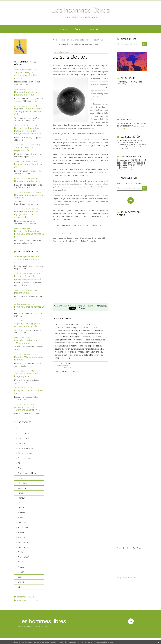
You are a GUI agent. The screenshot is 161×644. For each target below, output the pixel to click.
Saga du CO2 (23, 557)
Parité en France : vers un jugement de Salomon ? (72, 40)
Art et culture (23, 433)
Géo (70, 363)
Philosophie (23, 527)
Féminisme (22, 483)
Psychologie (23, 542)
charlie (57, 306)
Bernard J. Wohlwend (25, 128)
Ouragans (22, 523)
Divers (21, 463)
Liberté (21, 508)
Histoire (21, 493)
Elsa (20, 468)
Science (21, 567)
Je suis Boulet (70, 57)
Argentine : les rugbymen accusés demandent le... (26, 214)
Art (19, 429)
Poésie (21, 532)
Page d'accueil (98, 40)
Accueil (65, 29)
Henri (17, 92)
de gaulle (80, 306)
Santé (20, 562)
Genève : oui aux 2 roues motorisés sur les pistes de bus (76, 44)
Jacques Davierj (22, 72)
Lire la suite (122, 128)
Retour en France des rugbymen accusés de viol (28, 111)
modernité (89, 306)
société (21, 572)
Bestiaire (22, 443)
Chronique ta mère (26, 458)
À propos (95, 29)
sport (20, 577)
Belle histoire (23, 438)
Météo (21, 518)
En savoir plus (108, 642)
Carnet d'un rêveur (26, 453)
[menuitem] (65, 29)
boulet (103, 305)
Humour (21, 498)
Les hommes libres (80, 10)
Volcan (21, 587)
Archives (79, 29)
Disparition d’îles (22, 150)
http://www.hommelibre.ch (129, 577)
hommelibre (20, 164)
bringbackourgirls (68, 306)
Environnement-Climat (27, 473)
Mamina (21, 513)
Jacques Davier (22, 148)
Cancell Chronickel (26, 448)
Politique (21, 537)
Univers (21, 582)
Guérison (22, 488)
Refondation (23, 547)
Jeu (19, 503)
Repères (21, 552)
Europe (21, 478)
